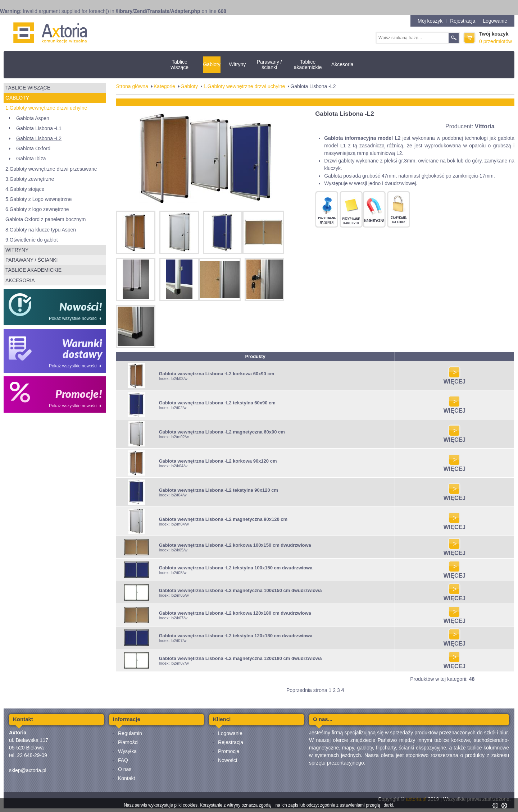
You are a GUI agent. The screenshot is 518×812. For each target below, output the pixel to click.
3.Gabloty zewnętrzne (30, 179)
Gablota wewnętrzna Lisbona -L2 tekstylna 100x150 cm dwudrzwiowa (235, 568)
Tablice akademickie (308, 65)
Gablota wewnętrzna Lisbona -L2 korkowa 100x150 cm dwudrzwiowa (235, 545)
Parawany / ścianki (269, 65)
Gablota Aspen (33, 118)
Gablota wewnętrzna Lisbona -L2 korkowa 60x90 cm (216, 374)
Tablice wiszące (180, 65)
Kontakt (126, 778)
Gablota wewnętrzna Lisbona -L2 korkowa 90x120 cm (218, 461)
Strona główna (132, 86)
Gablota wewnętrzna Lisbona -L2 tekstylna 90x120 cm (218, 490)
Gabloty (212, 64)
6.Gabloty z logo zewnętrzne (37, 209)
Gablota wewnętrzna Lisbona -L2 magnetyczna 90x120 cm (223, 519)
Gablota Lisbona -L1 (39, 128)
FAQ (123, 760)
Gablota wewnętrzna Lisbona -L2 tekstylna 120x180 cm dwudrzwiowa (235, 636)
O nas (125, 769)
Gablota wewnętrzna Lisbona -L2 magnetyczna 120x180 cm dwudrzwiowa (240, 658)
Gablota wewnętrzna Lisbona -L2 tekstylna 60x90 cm (217, 403)
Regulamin (130, 733)
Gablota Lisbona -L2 (39, 138)
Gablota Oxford (33, 148)
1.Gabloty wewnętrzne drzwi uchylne (46, 108)
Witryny (238, 64)
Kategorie (164, 86)
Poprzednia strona (307, 690)
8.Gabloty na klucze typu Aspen (41, 230)
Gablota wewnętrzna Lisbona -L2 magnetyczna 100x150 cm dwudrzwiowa (240, 590)
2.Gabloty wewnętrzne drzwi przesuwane (51, 169)
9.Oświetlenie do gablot (32, 240)
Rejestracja (463, 21)
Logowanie (495, 21)
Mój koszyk (430, 21)
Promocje (229, 751)
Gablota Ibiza (31, 159)
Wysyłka (127, 751)
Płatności (128, 742)
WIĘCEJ (455, 379)
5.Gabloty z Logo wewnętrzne (38, 199)
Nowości (228, 760)
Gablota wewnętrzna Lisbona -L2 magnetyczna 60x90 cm (222, 432)
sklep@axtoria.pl (28, 770)
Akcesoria (342, 64)
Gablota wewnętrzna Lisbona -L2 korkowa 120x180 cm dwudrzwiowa (235, 613)
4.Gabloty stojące (25, 189)
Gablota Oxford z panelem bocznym (46, 219)
